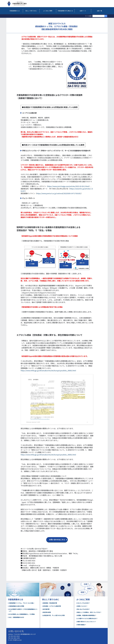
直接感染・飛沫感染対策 (50, 603)
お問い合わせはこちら (57, 540)
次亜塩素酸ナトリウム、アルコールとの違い (21, 603)
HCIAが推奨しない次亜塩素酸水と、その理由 (21, 614)
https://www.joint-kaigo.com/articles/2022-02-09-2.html (68, 186)
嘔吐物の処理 (46, 612)
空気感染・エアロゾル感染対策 (51, 606)
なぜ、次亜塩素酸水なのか (16, 617)
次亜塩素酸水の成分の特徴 (16, 606)
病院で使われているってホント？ (86, 622)
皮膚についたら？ (82, 606)
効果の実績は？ (81, 625)
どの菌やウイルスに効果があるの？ (87, 618)
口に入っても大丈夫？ (83, 603)
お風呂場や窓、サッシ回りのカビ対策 (53, 615)
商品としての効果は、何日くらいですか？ (89, 612)
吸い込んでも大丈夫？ (83, 609)
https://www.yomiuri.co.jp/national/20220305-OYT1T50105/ (59, 193)
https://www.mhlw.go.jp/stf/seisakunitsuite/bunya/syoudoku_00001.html (48, 371)
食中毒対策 (46, 609)
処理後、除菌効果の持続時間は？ (86, 615)
